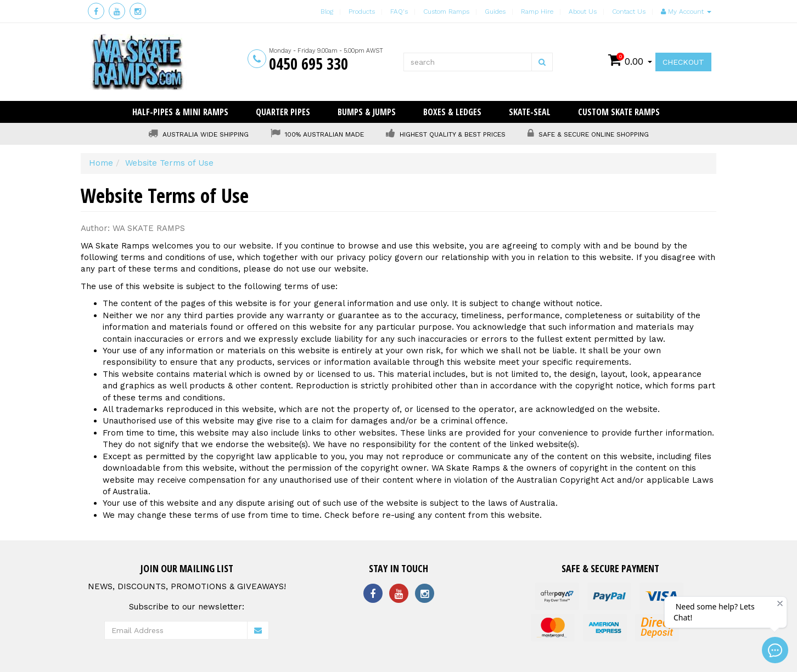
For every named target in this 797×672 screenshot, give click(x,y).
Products (362, 12)
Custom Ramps (446, 12)
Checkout (683, 62)
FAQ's (399, 12)
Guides (495, 12)
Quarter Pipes (283, 112)
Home (101, 163)
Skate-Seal (530, 112)
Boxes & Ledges (452, 112)
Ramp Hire (537, 12)
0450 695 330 (308, 64)
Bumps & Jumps (367, 112)
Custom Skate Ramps (619, 112)
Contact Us (629, 12)
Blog (327, 12)
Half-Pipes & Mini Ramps (180, 112)
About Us (583, 12)
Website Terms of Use (169, 163)
